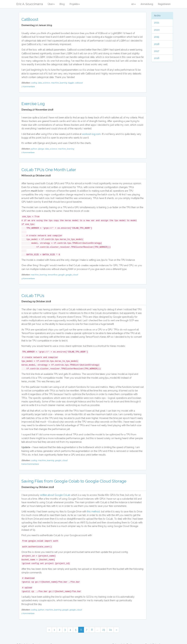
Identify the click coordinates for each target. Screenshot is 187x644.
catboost (79, 83)
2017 (156, 51)
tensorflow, (53, 275)
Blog (62, 4)
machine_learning (66, 149)
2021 (157, 23)
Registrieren (164, 4)
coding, (34, 83)
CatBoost (30, 19)
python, (34, 149)
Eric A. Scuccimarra (30, 4)
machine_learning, (59, 83)
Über (51, 4)
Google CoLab (62, 495)
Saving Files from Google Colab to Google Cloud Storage (74, 481)
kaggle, (71, 83)
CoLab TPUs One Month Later (49, 170)
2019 (157, 37)
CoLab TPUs (33, 296)
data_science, (44, 83)
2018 (157, 44)
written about (47, 495)
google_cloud (72, 275)
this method (93, 512)
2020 (157, 30)
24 (110, 630)
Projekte (75, 4)
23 (104, 630)
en (134, 4)
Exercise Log (33, 104)
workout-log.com (91, 134)
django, (41, 149)
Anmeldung (147, 4)
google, (62, 275)
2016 (157, 58)
